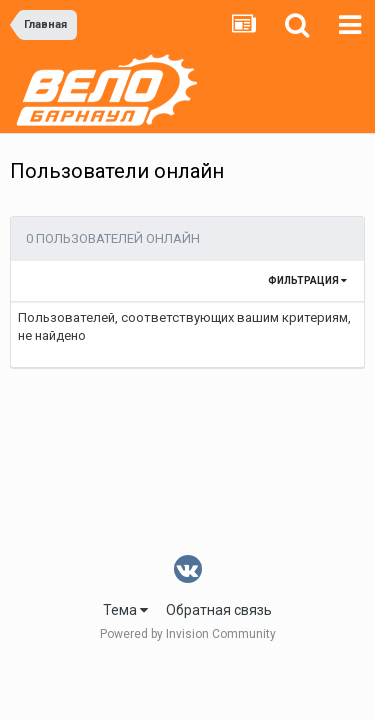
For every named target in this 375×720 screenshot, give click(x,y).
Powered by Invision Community (188, 634)
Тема (125, 610)
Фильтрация (307, 280)
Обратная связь (219, 610)
